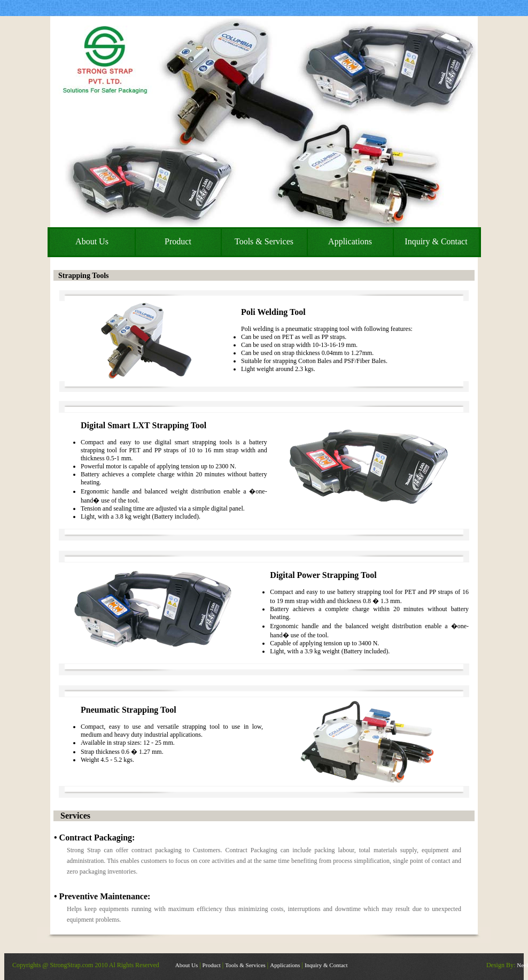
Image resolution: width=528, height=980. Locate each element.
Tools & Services (245, 965)
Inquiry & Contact (326, 965)
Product (212, 965)
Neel (522, 965)
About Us (187, 965)
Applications (285, 965)
